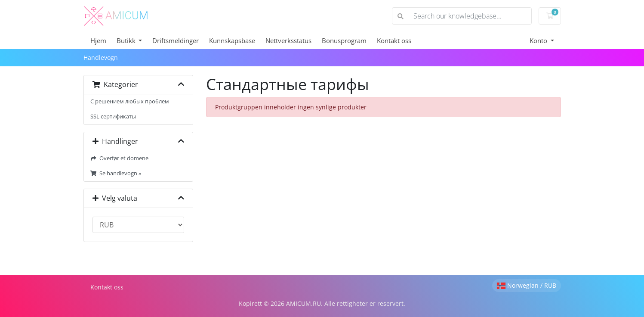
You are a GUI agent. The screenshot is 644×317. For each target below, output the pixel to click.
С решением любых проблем (130, 101)
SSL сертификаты (113, 117)
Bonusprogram (344, 40)
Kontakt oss (394, 40)
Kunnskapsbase (232, 40)
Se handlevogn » (116, 173)
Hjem (98, 40)
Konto (539, 40)
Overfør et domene (120, 158)
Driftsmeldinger (176, 40)
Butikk (127, 40)
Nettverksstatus (288, 40)
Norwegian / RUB (527, 285)
